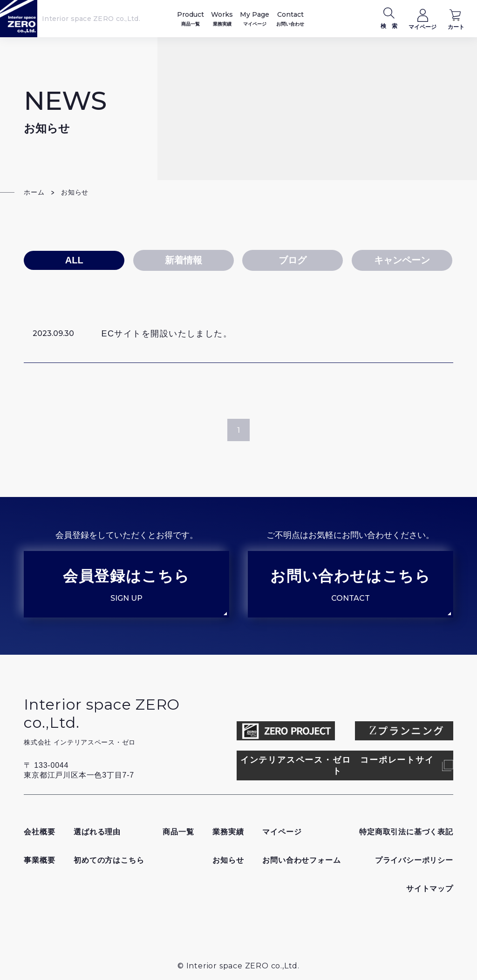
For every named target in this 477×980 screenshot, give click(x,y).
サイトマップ (430, 889)
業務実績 (228, 832)
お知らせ (228, 860)
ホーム (34, 192)
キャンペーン (402, 260)
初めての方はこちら (109, 860)
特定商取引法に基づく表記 (406, 832)
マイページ (282, 832)
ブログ (293, 260)
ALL (74, 260)
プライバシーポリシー (414, 860)
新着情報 (184, 260)
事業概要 (39, 860)
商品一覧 (178, 832)
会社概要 (39, 832)
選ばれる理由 (97, 832)
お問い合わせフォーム (301, 860)
